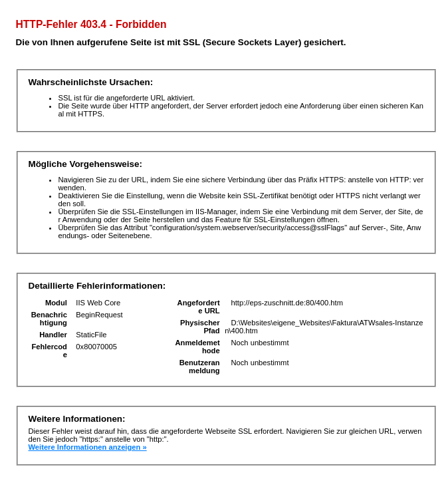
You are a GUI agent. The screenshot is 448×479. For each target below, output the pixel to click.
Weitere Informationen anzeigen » (87, 447)
